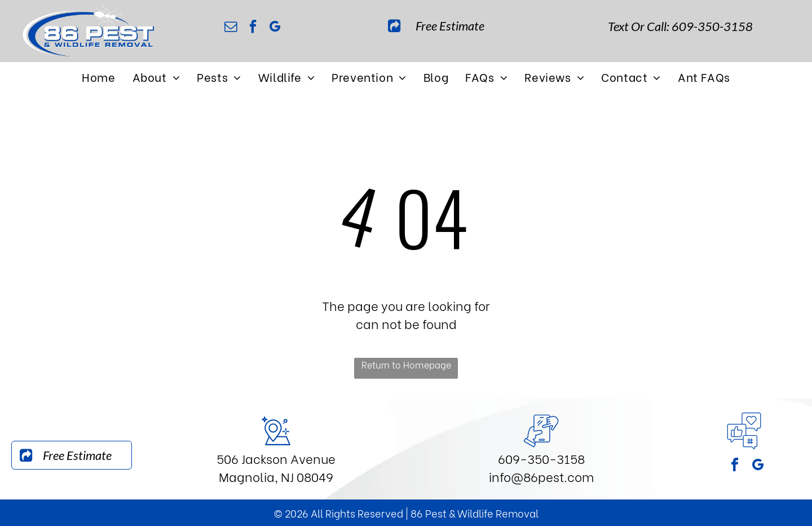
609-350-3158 (541, 458)
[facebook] (253, 28)
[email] (231, 28)
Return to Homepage (406, 364)
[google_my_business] (275, 28)
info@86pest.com (541, 476)
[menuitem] (98, 76)
